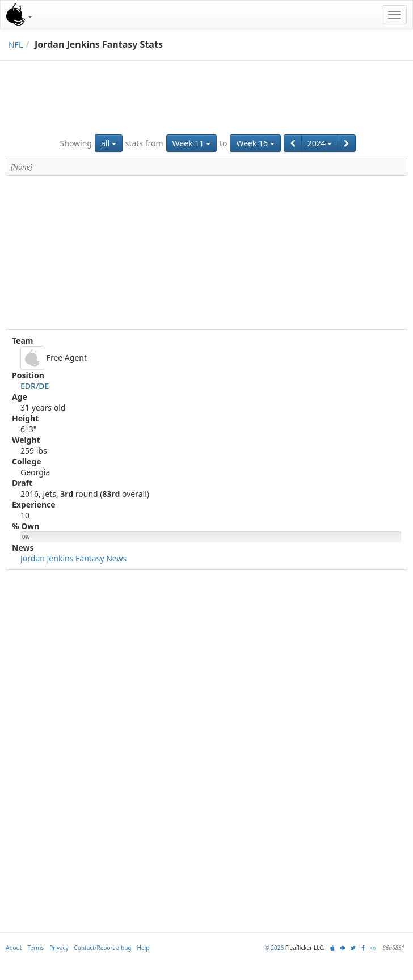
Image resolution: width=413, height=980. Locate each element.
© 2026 (274, 948)
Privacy (59, 948)
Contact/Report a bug (103, 948)
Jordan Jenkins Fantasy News (73, 558)
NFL (16, 45)
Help (144, 948)
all (109, 143)
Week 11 (191, 143)
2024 (320, 143)
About (14, 948)
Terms (35, 948)
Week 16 (255, 143)
